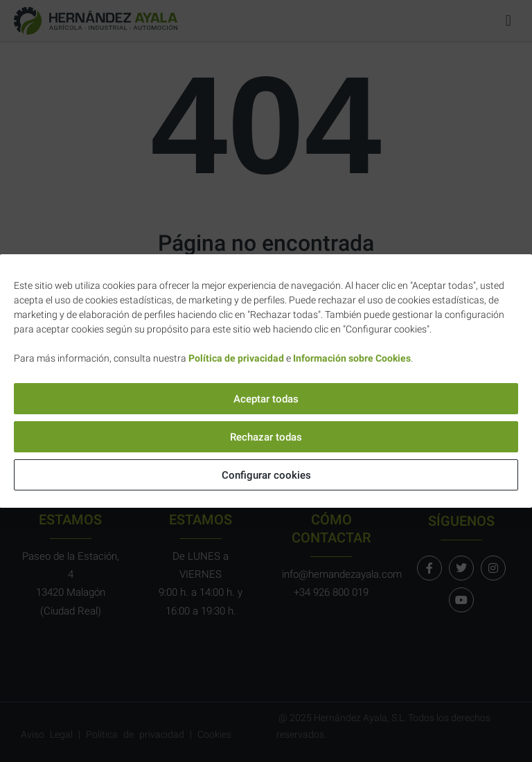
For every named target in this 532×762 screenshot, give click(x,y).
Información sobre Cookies (352, 358)
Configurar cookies (266, 475)
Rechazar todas (266, 437)
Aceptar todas (266, 399)
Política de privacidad (236, 358)
